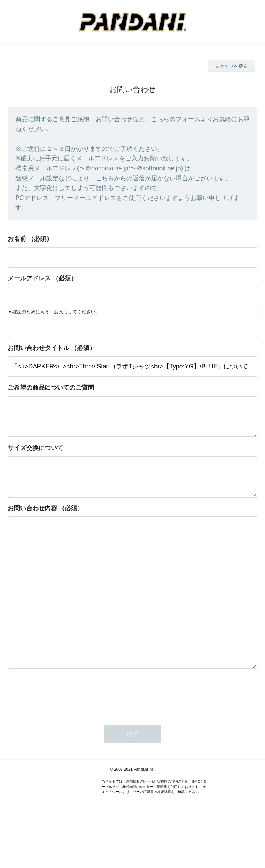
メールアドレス (29, 278)
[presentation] (66, 738)
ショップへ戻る (231, 66)
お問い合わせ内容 (32, 521)
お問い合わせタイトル (39, 348)
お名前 (17, 239)
